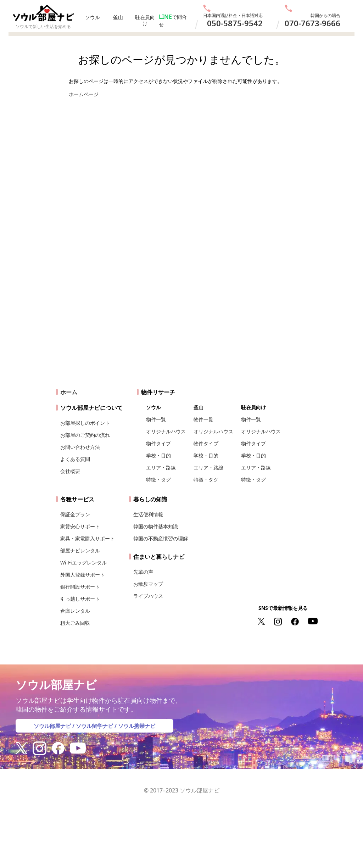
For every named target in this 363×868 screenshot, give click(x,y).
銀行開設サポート (80, 589)
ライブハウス (148, 599)
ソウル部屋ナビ (50, 729)
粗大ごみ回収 (75, 626)
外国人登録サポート (83, 577)
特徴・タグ (158, 482)
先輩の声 (143, 575)
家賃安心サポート (80, 529)
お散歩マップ (148, 587)
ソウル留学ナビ (95, 729)
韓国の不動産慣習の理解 (161, 541)
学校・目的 (158, 458)
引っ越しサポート (80, 602)
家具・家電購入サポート (88, 541)
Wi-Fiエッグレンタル (83, 565)
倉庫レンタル (75, 614)
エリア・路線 (161, 470)
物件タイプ (158, 446)
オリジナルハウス (166, 434)
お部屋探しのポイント (85, 426)
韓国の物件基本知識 (156, 529)
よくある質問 (75, 462)
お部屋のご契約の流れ (85, 438)
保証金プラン (75, 517)
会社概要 (70, 474)
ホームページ (84, 94)
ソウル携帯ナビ (139, 729)
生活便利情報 (148, 517)
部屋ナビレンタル (80, 553)
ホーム (69, 395)
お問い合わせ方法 (80, 450)
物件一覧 (156, 422)
